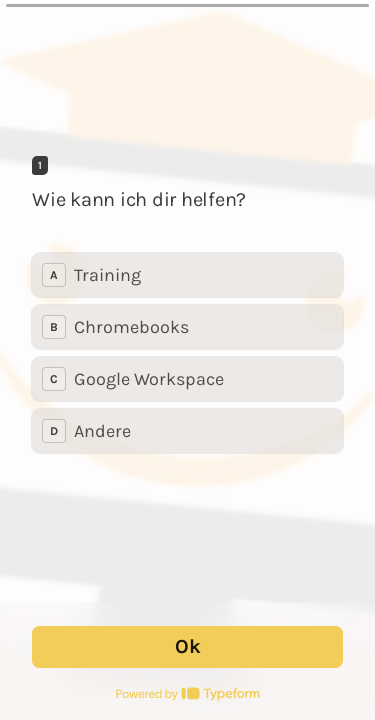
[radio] (187, 275)
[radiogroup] (187, 353)
